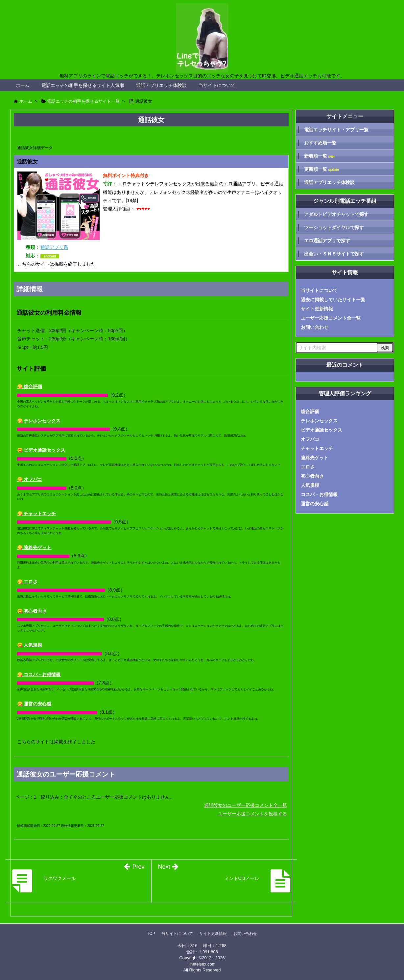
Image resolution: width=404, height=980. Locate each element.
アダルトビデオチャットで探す (336, 214)
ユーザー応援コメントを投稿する (252, 814)
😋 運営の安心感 (34, 704)
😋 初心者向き (32, 611)
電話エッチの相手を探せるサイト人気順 (83, 85)
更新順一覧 (322, 169)
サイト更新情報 (317, 309)
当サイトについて (217, 85)
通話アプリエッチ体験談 (161, 85)
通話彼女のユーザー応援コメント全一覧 (246, 805)
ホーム (23, 85)
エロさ (308, 467)
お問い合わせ (315, 327)
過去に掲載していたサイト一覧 (333, 300)
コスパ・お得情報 (319, 494)
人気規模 (310, 485)
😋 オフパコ (30, 479)
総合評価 (310, 411)
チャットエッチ (317, 448)
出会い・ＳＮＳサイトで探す (334, 254)
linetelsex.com (202, 964)
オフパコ (310, 439)
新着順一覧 (319, 156)
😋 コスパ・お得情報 (39, 675)
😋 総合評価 (30, 386)
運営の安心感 (315, 504)
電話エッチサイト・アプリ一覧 (336, 130)
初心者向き (312, 476)
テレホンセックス (319, 421)
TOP (151, 934)
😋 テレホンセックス (39, 421)
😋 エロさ (27, 582)
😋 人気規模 (30, 645)
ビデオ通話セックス (321, 430)
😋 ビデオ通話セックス (41, 450)
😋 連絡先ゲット (34, 547)
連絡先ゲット (315, 458)
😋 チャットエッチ (37, 514)
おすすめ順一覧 (320, 143)
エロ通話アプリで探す (327, 241)
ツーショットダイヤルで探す (334, 227)
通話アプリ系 (54, 247)
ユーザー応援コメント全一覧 (331, 318)
